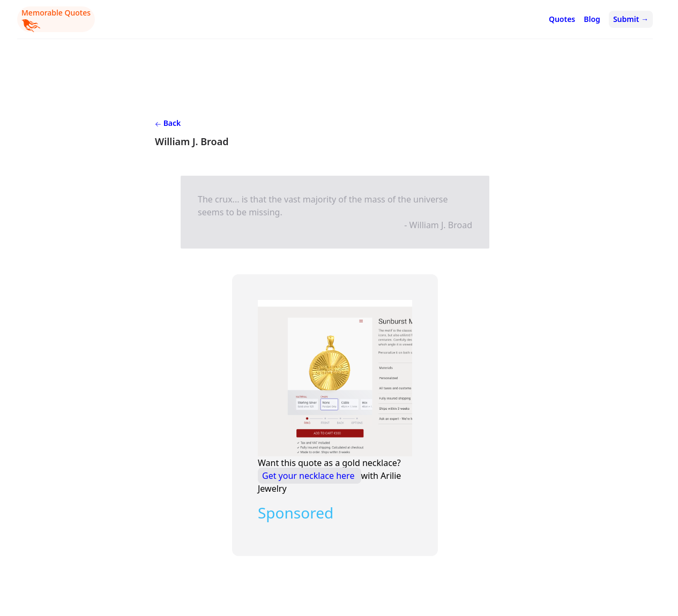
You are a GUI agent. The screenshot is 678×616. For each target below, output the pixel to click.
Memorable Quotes (56, 20)
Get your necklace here (310, 476)
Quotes (562, 19)
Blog (592, 19)
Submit (631, 19)
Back (168, 123)
